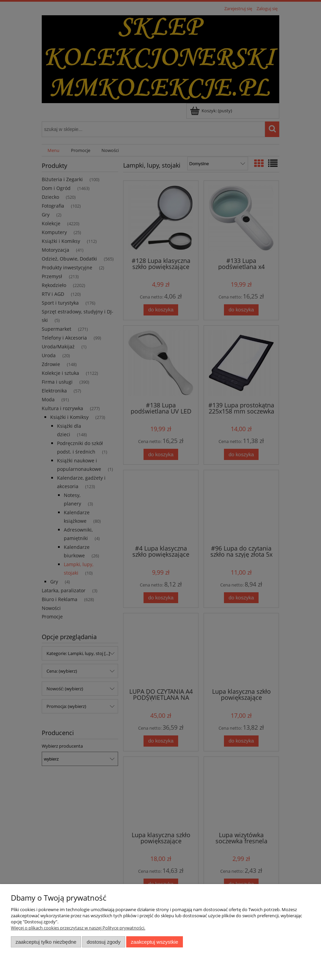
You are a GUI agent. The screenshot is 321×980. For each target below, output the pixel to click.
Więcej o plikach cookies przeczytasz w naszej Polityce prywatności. (78, 928)
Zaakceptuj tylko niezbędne (46, 942)
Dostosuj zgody (103, 942)
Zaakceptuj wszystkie (155, 942)
